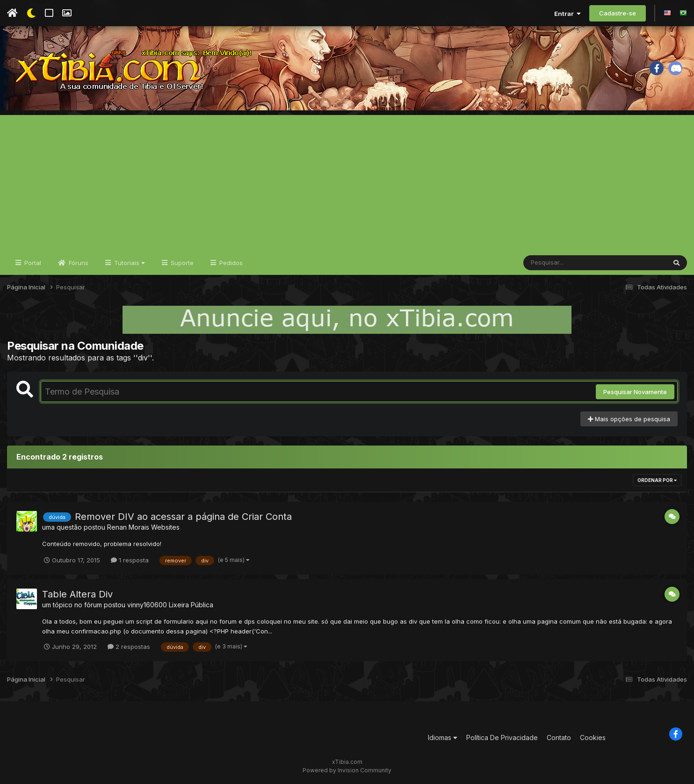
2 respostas (129, 647)
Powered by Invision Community (347, 770)
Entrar (567, 14)
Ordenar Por (657, 480)
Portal (32, 263)
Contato (559, 737)
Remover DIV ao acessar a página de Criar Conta (183, 517)
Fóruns (78, 263)
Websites (165, 527)
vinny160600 (147, 605)
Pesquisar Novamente (635, 392)
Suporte (181, 263)
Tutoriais (129, 263)
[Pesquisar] (559, 263)
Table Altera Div (77, 594)
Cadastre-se (618, 13)
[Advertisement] (347, 180)
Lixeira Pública (191, 605)
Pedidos (230, 263)
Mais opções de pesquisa (629, 419)
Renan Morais (128, 527)
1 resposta (130, 560)
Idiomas (443, 737)
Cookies (593, 737)
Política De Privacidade (502, 737)
